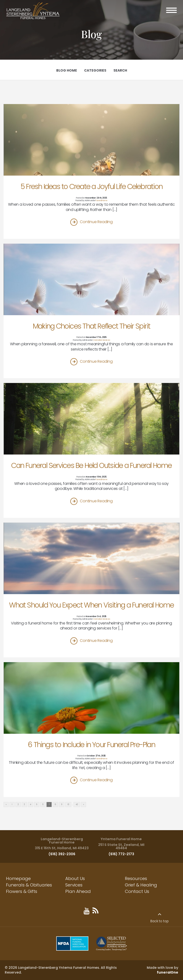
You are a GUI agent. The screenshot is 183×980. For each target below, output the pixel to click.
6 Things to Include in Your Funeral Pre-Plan (91, 745)
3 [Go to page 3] (24, 804)
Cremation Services (102, 340)
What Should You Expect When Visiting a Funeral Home (91, 605)
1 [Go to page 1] (12, 804)
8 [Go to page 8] (55, 804)
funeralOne (168, 972)
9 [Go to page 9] (62, 804)
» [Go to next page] (84, 804)
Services (74, 885)
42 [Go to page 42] (77, 804)
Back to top (160, 921)
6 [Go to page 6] (43, 804)
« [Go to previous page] (6, 804)
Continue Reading (96, 222)
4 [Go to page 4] (31, 804)
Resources (136, 878)
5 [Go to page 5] (37, 804)
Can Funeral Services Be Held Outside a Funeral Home (91, 465)
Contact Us (137, 891)
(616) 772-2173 (121, 854)
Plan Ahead (78, 891)
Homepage (18, 878)
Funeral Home (102, 201)
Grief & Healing (141, 885)
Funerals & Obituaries (29, 885)
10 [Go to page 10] (68, 804)
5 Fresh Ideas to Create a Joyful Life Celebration (91, 186)
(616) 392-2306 (62, 854)
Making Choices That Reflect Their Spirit (91, 326)
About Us (75, 878)
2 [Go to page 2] (18, 804)
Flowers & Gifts (22, 891)
